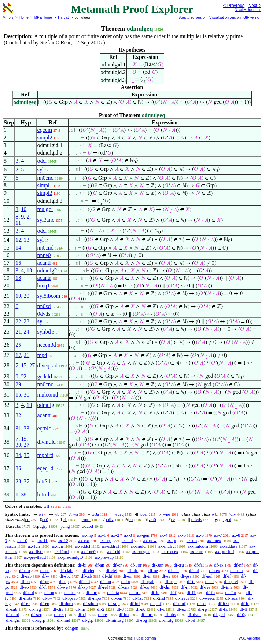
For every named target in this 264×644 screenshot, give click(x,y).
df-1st (137, 598)
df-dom (66, 604)
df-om (117, 598)
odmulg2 (47, 270)
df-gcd (219, 615)
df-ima (227, 587)
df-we (63, 587)
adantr (44, 278)
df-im (124, 615)
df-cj (82, 615)
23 (26, 321)
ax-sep (106, 541)
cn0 (153, 520)
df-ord (29, 593)
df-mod (12, 615)
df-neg (35, 609)
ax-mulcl (139, 546)
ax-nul (127, 541)
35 (26, 455)
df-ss (166, 576)
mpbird (45, 455)
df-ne (153, 571)
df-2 (101, 609)
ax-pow (150, 541)
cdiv (110, 520)
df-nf (238, 565)
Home (24, 17)
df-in (147, 576)
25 (18, 345)
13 (26, 240)
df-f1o (231, 593)
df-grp (88, 620)
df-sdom (90, 604)
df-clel (111, 571)
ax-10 (22, 541)
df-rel (103, 587)
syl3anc (46, 220)
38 (24, 494)
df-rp (202, 609)
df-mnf (179, 604)
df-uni (85, 582)
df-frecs (182, 598)
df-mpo (95, 598)
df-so (24, 587)
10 (24, 209)
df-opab (147, 582)
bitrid (43, 494)
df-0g (242, 615)
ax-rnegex (141, 552)
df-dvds (195, 615)
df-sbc (65, 576)
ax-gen (143, 535)
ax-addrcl (111, 546)
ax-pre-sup (104, 557)
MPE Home (43, 17)
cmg (66, 526)
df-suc (91, 593)
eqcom (45, 130)
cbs (18, 526)
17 (18, 355)
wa (75, 514)
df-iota (113, 593)
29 (18, 384)
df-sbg (141, 620)
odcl (42, 161)
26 (26, 355)
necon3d (47, 345)
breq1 (44, 286)
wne (167, 514)
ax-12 (63, 541)
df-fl (244, 609)
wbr (215, 514)
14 (18, 248)
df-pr (44, 582)
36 (18, 468)
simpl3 (45, 193)
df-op (64, 582)
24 (26, 332)
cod (90, 526)
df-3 (120, 609)
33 (26, 428)
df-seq (37, 615)
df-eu (45, 571)
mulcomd (48, 395)
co (27, 520)
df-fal (199, 565)
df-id (210, 582)
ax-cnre (197, 552)
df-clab (66, 571)
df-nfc (133, 571)
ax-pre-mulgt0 (70, 557)
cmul (86, 520)
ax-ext (84, 541)
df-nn (80, 609)
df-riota (26, 598)
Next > (255, 5)
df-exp (60, 615)
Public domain (145, 638)
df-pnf (156, 604)
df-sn (25, 582)
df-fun (135, 593)
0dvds (44, 314)
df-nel (173, 571)
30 (26, 395)
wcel (144, 514)
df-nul (207, 576)
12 (18, 240)
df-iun (106, 582)
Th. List (63, 17)
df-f (173, 593)
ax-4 (163, 535)
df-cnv (124, 587)
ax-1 (102, 535)
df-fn (155, 593)
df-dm (165, 587)
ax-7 (218, 535)
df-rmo (236, 571)
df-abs (170, 615)
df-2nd (159, 598)
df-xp (83, 587)
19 (18, 296)
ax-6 (200, 535)
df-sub (12, 609)
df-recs (231, 598)
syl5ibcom (49, 296)
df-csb (87, 576)
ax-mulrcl (167, 546)
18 (18, 278)
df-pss (186, 576)
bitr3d (44, 481)
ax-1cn (34, 546)
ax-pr (171, 541)
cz (173, 520)
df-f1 (191, 593)
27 (32, 365)
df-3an (157, 565)
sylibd (44, 332)
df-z (161, 609)
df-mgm (13, 620)
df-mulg (166, 620)
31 (18, 428)
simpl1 (45, 185)
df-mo (24, 571)
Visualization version (225, 17)
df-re (103, 615)
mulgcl (45, 209)
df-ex (219, 565)
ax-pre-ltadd (35, 557)
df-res (205, 587)
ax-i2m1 (62, 552)
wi (41, 514)
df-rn (185, 587)
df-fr (43, 587)
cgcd (227, 520)
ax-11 (43, 541)
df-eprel (231, 582)
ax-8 (236, 535)
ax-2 (115, 535)
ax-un (192, 541)
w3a (95, 514)
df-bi (82, 565)
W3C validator (249, 638)
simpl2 (45, 138)
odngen (71, 628)
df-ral (194, 571)
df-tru (179, 565)
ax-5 (182, 535)
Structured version (192, 17)
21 (18, 332)
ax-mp (87, 535)
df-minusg (114, 620)
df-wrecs (207, 598)
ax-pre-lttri (224, 552)
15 (24, 365)
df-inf (135, 604)
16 (18, 263)
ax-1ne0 (88, 552)
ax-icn (57, 546)
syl (41, 170)
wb (57, 514)
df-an (100, 565)
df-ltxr (223, 604)
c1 (65, 520)
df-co (145, 587)
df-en (45, 604)
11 (18, 223)
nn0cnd (46, 178)
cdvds (197, 520)
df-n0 (141, 609)
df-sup (114, 604)
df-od (190, 620)
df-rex (215, 571)
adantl (44, 263)
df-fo (210, 593)
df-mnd (64, 620)
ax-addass (228, 546)
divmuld (47, 442)
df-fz (223, 609)
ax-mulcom (198, 546)
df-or (117, 565)
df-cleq (89, 571)
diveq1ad (48, 365)
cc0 (45, 520)
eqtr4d (45, 428)
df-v (46, 576)
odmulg (46, 405)
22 (18, 321)
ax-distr (36, 552)
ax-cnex (214, 541)
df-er (25, 604)
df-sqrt (147, 615)
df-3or (136, 565)
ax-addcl (83, 546)
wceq (119, 514)
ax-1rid (114, 552)
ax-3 (128, 535)
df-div (58, 609)
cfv (233, 514)
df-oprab (70, 598)
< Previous (234, 5)
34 (18, 455)
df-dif (108, 576)
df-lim (70, 593)
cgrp (43, 526)
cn (131, 520)
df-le (245, 604)
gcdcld (45, 376)
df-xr (201, 604)
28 (18, 481)
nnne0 (44, 255)
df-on (49, 593)
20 (26, 296)
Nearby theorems (248, 10)
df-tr (191, 582)
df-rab (26, 576)
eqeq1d (45, 468)
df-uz (181, 609)
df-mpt (171, 582)
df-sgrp (39, 620)
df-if (227, 576)
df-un (128, 576)
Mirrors (8, 17)
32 (18, 415)
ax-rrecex (170, 552)
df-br (126, 582)
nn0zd (44, 306)
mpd (42, 355)
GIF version (252, 17)
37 (26, 481)
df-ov (47, 598)
